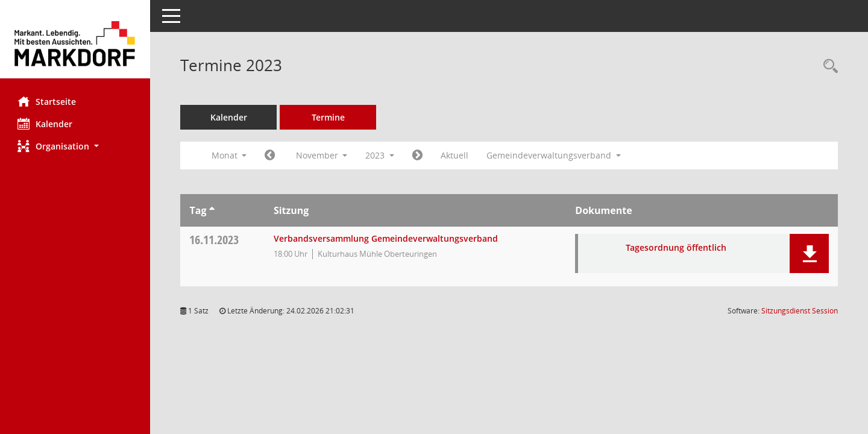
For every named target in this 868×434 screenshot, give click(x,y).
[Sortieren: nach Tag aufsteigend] (212, 210)
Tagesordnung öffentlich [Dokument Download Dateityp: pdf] (677, 247)
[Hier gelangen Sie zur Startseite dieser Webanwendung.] (75, 44)
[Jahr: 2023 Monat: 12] (418, 156)
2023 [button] (380, 155)
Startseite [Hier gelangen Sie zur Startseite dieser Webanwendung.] (47, 101)
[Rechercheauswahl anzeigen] (828, 67)
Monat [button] (229, 155)
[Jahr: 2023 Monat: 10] (270, 156)
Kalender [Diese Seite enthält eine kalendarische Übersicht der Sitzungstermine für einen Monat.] (46, 124)
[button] (75, 146)
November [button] (322, 155)
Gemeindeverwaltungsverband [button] (554, 155)
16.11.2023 (215, 240)
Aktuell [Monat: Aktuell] (455, 155)
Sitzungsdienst (800, 311)
